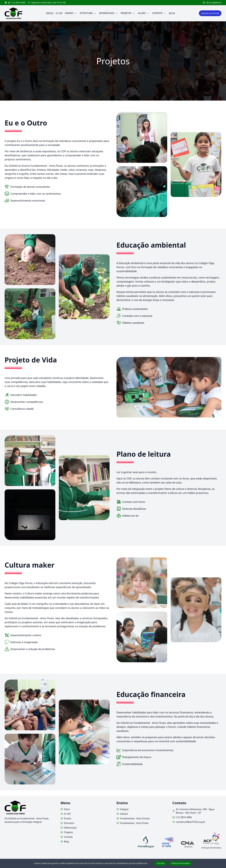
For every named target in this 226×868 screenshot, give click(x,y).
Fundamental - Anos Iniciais (133, 818)
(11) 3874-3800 (15, 3)
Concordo (161, 863)
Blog (65, 841)
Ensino (66, 818)
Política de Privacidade (180, 863)
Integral (122, 809)
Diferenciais (69, 828)
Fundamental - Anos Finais (132, 823)
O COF (66, 814)
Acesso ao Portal (210, 13)
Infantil (122, 814)
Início (65, 809)
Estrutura (67, 823)
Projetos (67, 832)
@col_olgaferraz (212, 3)
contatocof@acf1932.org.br (189, 822)
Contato (67, 837)
